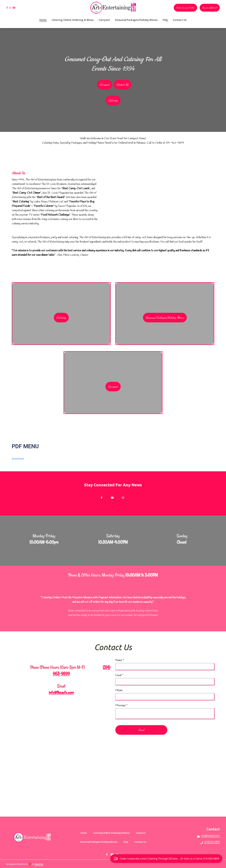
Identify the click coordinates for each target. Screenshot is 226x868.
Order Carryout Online (185, 8)
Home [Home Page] (43, 20)
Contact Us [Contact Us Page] (180, 20)
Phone (119, 691)
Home (85, 833)
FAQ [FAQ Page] (165, 20)
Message (121, 706)
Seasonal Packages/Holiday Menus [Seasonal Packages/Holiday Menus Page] (136, 20)
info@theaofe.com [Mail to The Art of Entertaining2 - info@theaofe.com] (210, 836)
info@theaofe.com (61, 693)
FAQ (127, 842)
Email (119, 676)
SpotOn (39, 864)
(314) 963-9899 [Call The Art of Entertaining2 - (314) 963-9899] (212, 842)
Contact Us (141, 842)
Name (120, 661)
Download (18, 459)
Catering (61, 318)
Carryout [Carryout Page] (104, 20)
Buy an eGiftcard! (210, 8)
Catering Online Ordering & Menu (112, 833)
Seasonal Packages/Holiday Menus (165, 318)
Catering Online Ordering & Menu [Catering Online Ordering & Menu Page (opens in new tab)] (73, 20)
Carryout (113, 387)
